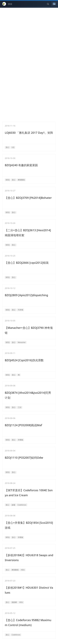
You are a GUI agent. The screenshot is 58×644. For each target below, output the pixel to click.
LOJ (13, 147)
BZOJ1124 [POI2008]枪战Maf (23, 425)
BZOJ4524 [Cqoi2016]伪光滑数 (24, 360)
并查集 (20, 440)
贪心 (7, 147)
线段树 (14, 602)
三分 (20, 407)
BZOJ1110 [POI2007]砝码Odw (24, 458)
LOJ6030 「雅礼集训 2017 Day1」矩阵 (29, 133)
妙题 (13, 505)
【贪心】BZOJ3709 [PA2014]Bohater (28, 198)
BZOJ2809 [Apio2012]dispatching (26, 295)
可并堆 (20, 310)
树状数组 (21, 180)
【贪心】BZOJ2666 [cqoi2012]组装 (27, 263)
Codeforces (22, 505)
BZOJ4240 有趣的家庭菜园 (21, 165)
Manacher (22, 342)
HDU (23, 570)
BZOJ (8, 180)
